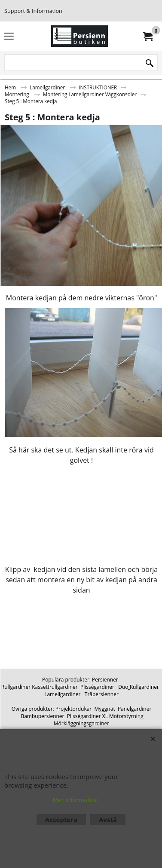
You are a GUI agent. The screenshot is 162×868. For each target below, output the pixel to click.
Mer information (75, 800)
